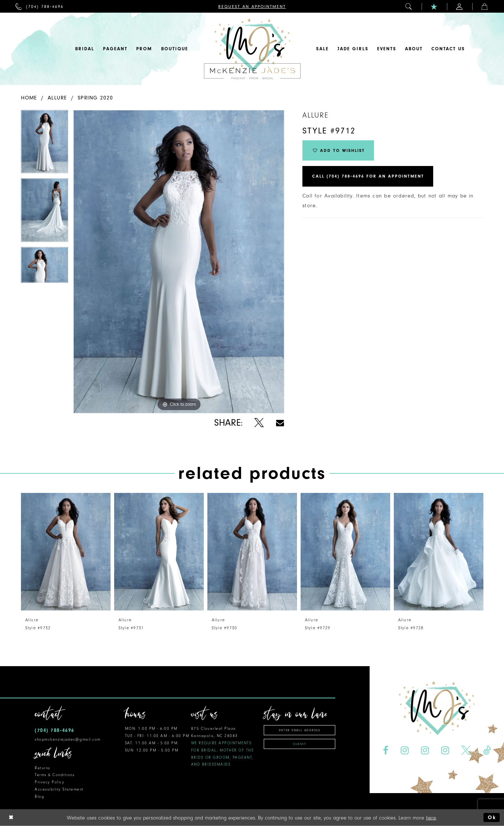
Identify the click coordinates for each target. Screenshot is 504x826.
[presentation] (66, 552)
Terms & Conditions (55, 775)
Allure (57, 98)
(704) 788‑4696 (55, 730)
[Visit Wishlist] (434, 6)
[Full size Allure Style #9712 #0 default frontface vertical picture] (179, 262)
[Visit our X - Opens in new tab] (466, 751)
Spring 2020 (95, 98)
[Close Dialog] (11, 818)
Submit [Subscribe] (300, 744)
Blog (39, 797)
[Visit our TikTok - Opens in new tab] (487, 751)
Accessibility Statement (59, 789)
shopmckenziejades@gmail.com (68, 739)
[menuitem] (40, 6)
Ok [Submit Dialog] (492, 818)
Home (29, 98)
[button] (409, 6)
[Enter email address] (300, 730)
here (431, 818)
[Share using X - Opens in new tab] (259, 423)
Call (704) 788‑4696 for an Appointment (368, 177)
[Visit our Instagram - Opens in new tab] (405, 751)
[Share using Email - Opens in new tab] (280, 423)
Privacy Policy (49, 782)
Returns (42, 768)
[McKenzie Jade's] (252, 49)
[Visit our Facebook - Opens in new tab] (386, 751)
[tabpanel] (45, 144)
